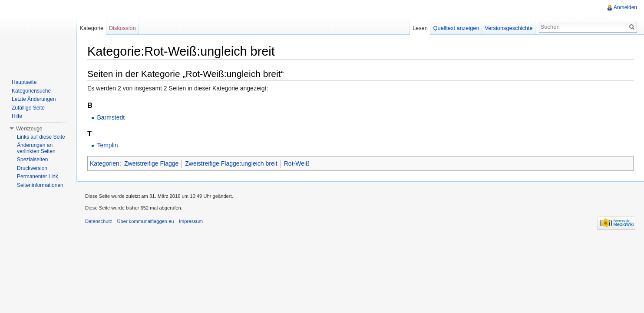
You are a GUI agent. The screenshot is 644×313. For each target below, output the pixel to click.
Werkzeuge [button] (29, 129)
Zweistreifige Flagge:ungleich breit (231, 163)
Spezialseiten (32, 160)
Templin (107, 145)
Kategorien (105, 163)
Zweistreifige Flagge (151, 163)
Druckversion (32, 168)
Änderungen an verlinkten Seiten (36, 148)
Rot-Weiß (297, 163)
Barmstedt (111, 117)
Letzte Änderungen (34, 99)
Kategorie (91, 28)
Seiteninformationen (40, 185)
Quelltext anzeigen (456, 28)
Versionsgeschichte (509, 28)
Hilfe (17, 116)
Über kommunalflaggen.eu (145, 221)
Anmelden (625, 7)
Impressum (191, 221)
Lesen (420, 28)
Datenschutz (99, 221)
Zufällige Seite (28, 108)
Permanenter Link (38, 176)
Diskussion (122, 28)
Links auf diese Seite (41, 137)
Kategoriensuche (31, 91)
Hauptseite (24, 82)
